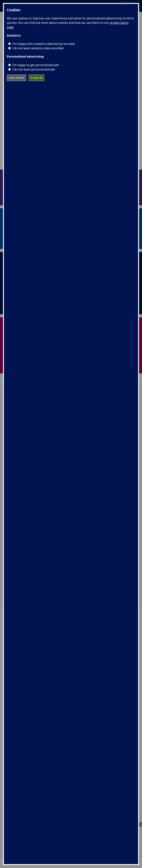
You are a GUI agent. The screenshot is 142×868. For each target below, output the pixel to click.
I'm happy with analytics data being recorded (43, 44)
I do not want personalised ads (34, 69)
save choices (17, 78)
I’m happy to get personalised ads (36, 65)
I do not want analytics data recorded (38, 48)
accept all (36, 78)
